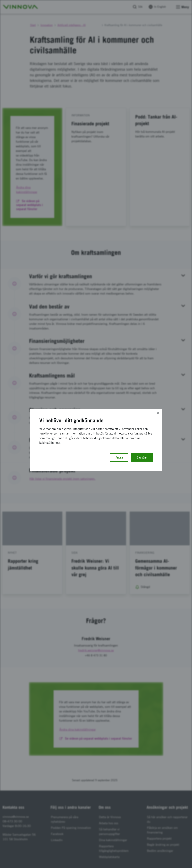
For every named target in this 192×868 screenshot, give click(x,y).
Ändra (119, 457)
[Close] (158, 413)
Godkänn (142, 457)
